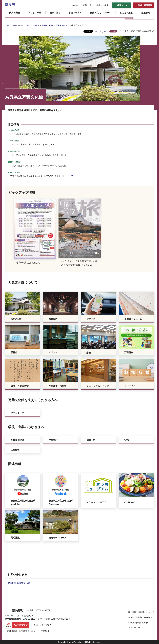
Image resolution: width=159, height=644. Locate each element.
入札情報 (15, 450)
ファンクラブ (17, 413)
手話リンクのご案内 (43, 625)
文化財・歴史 (47, 25)
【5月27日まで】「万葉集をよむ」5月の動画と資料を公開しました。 (41, 155)
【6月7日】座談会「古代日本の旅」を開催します (32, 145)
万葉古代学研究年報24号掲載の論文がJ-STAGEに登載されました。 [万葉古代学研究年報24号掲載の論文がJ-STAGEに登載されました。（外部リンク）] (40, 176)
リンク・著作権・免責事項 (140, 617)
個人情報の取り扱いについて (141, 612)
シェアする (100, 31)
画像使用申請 (17, 440)
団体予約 (91, 440)
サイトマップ (134, 628)
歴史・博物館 (61, 25)
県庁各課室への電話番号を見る (21, 631)
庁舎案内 (45, 631)
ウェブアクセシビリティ (139, 623)
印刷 (114, 31)
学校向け (53, 440)
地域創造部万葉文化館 (20, 583)
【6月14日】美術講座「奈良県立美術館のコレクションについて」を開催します (46, 134)
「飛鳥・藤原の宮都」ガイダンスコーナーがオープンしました (38, 166)
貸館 (127, 440)
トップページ (11, 25)
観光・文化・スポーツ (29, 25)
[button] (72, 5)
